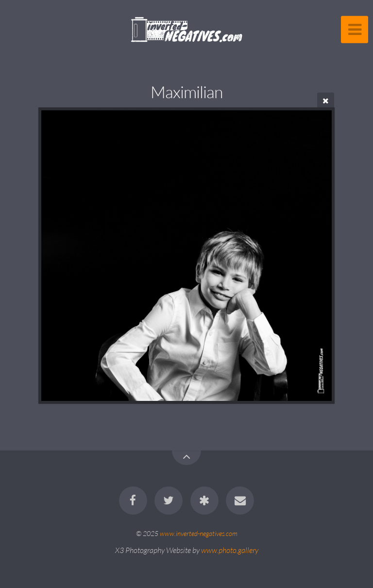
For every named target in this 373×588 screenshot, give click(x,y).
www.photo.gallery (230, 550)
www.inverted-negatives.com (199, 533)
